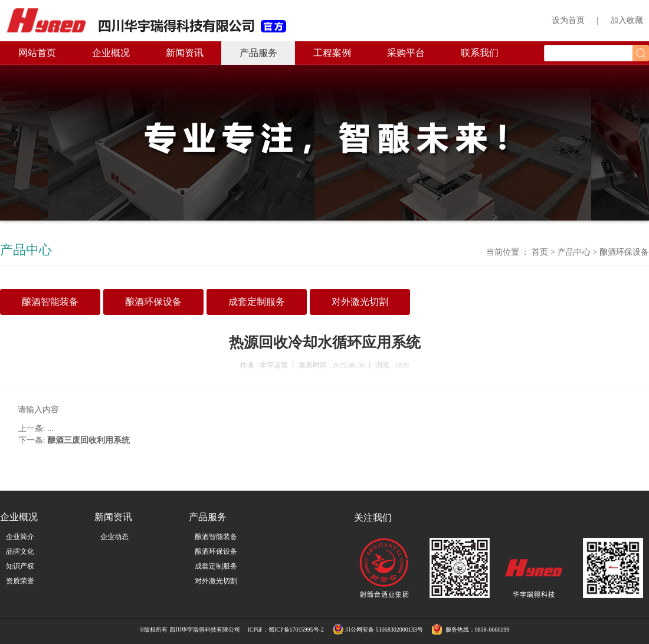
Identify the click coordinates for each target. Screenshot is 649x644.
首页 (540, 252)
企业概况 (111, 53)
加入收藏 (627, 20)
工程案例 (332, 53)
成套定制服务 (216, 566)
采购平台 (406, 53)
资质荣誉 (20, 581)
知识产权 (20, 566)
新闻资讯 (185, 53)
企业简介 (20, 537)
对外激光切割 (216, 581)
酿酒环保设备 (216, 551)
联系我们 (480, 53)
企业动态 (114, 537)
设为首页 (568, 20)
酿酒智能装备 (216, 537)
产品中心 (574, 252)
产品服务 (258, 53)
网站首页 (37, 53)
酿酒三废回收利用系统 (88, 440)
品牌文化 (20, 551)
